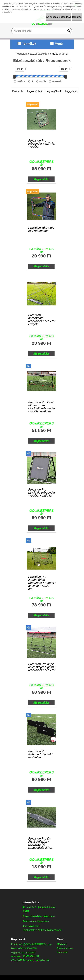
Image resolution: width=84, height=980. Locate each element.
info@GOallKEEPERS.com (35, 944)
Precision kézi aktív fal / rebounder (41, 229)
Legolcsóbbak (35, 91)
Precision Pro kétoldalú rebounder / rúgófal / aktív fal (42, 492)
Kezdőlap (21, 54)
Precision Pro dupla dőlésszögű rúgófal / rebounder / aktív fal (42, 666)
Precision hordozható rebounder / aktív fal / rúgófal (42, 317)
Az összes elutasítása (59, 17)
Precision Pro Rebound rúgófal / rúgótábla (40, 753)
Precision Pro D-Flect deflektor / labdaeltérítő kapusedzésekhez (40, 841)
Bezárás (77, 17)
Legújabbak (71, 91)
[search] (68, 32)
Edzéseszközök (39, 54)
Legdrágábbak (54, 91)
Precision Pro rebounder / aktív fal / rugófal (42, 143)
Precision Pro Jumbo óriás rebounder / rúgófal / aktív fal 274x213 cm (42, 579)
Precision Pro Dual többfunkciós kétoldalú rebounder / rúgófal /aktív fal (42, 405)
